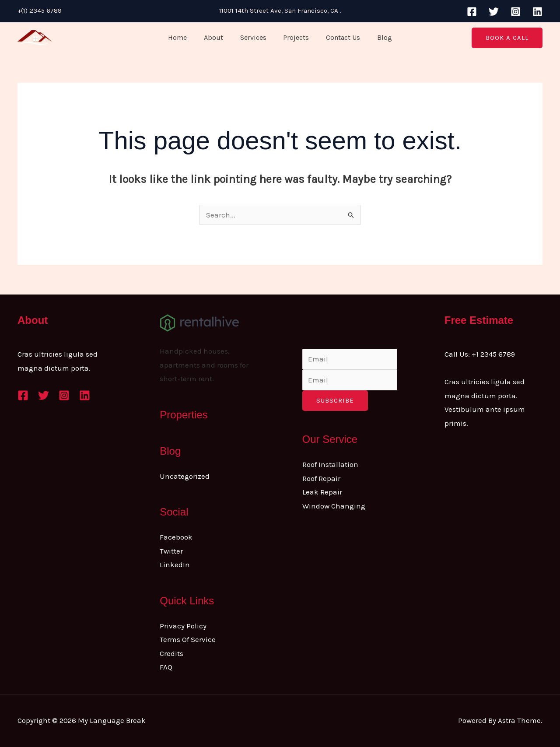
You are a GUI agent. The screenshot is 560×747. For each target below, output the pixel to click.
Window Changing (334, 506)
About (218, 37)
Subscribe (335, 400)
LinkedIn (175, 565)
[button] (507, 38)
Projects (295, 37)
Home (185, 37)
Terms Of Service (188, 639)
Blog (377, 37)
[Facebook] (472, 12)
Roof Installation (330, 464)
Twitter (171, 551)
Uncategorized (185, 476)
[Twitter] (494, 12)
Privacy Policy (183, 626)
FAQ (166, 667)
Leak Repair (322, 492)
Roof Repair (321, 478)
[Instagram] (516, 12)
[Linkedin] (537, 12)
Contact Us (339, 37)
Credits (171, 653)
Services (255, 37)
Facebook (176, 537)
